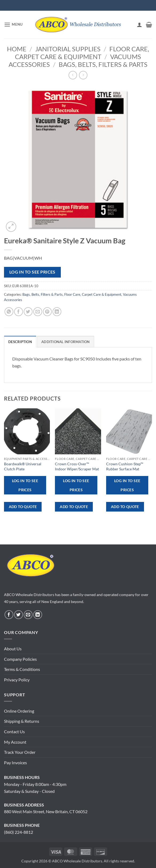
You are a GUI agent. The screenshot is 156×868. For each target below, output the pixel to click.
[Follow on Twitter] (19, 615)
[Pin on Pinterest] (47, 312)
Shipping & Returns (22, 721)
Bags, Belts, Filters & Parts (103, 64)
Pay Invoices (15, 763)
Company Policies (20, 659)
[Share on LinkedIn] (57, 312)
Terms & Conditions (22, 669)
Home (17, 49)
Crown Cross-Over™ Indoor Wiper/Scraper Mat (77, 466)
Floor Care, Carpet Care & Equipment (82, 53)
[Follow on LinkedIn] (38, 615)
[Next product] (73, 75)
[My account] (139, 25)
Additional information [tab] (66, 342)
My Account (15, 742)
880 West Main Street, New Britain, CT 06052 (46, 811)
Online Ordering (19, 711)
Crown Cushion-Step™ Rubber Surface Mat (125, 466)
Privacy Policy (17, 680)
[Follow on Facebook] (9, 615)
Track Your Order (20, 752)
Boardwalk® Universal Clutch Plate (23, 466)
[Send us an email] (28, 615)
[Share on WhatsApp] (9, 312)
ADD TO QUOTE (23, 507)
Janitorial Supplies (68, 49)
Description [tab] (20, 342)
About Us (13, 649)
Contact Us (14, 731)
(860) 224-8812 (19, 832)
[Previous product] (83, 75)
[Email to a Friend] (38, 312)
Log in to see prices (32, 272)
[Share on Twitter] (28, 312)
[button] (13, 24)
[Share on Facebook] (19, 312)
